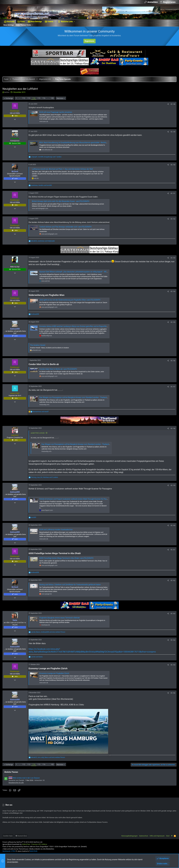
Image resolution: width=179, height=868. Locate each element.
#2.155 (173, 322)
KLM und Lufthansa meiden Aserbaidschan (56, 530)
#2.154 (173, 291)
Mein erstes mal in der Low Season (24, 778)
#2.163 (173, 614)
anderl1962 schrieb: (38, 433)
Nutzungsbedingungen (130, 836)
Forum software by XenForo (23, 842)
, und (41, 185)
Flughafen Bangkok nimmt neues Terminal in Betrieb (60, 618)
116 (44, 98)
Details (84, 847)
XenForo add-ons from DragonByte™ (36, 847)
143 (52, 98)
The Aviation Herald (38, 345)
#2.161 (173, 550)
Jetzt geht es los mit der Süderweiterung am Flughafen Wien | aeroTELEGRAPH (70, 300)
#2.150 (173, 165)
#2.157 (173, 387)
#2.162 (173, 580)
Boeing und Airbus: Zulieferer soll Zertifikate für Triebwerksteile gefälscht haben (70, 585)
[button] (55, 22)
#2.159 (173, 485)
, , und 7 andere (46, 157)
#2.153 (173, 258)
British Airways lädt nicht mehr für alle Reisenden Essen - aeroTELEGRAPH (61, 201)
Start (168, 836)
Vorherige (9, 98)
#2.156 (173, 361)
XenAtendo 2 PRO (9, 851)
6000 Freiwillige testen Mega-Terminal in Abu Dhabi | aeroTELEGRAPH (66, 558)
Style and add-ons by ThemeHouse (16, 849)
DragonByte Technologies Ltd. (70, 847)
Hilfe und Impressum (157, 836)
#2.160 (173, 525)
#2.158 (173, 429)
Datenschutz (144, 836)
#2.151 (173, 193)
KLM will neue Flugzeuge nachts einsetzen (56, 112)
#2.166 (173, 693)
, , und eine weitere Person (48, 632)
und (41, 412)
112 (24, 98)
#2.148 (173, 104)
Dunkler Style (8, 836)
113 (29, 98)
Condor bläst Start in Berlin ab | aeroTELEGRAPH (58, 369)
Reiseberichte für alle (16, 783)
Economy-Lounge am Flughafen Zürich (54, 673)
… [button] (19, 98)
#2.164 (173, 640)
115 (39, 98)
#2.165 (173, 665)
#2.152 (173, 219)
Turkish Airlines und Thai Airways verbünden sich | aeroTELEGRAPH (65, 227)
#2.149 (173, 132)
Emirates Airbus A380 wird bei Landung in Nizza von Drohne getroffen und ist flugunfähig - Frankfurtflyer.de (81, 326)
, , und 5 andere (44, 477)
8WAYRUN (34, 851)
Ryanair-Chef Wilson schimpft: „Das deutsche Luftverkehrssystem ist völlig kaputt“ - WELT (74, 272)
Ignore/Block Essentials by (25, 844)
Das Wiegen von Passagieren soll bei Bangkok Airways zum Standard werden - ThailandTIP (74, 397)
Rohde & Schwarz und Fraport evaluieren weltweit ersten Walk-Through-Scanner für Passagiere (76, 499)
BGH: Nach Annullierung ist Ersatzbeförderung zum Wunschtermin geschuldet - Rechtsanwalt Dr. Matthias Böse (82, 143)
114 (34, 98)
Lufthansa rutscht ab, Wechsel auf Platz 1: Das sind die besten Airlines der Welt (62, 169)
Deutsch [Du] (21, 836)
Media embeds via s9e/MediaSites (42, 849)
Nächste (60, 98)
